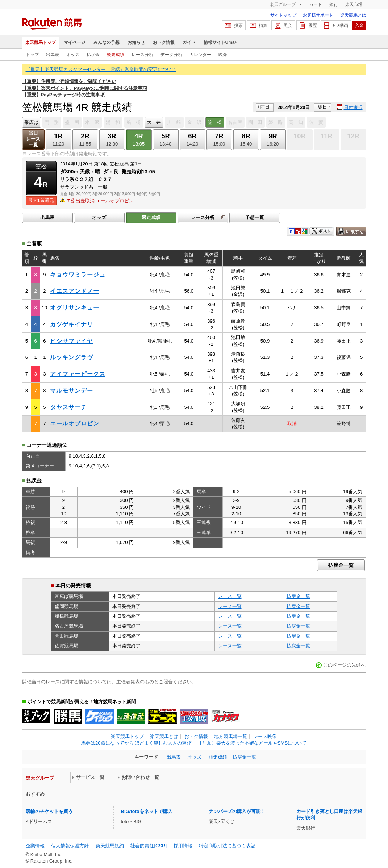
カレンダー (200, 55)
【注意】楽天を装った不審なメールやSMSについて (252, 743)
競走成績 (116, 55)
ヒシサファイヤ (72, 341)
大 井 (154, 122)
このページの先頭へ (344, 665)
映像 (223, 55)
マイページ (75, 42)
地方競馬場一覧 (231, 736)
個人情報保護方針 (70, 846)
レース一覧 (230, 596)
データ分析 (171, 55)
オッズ (73, 55)
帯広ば (31, 122)
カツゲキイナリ (72, 324)
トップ (32, 55)
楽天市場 (354, 4)
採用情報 (183, 846)
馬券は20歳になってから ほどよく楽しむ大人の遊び (136, 743)
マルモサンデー (72, 391)
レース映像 (265, 736)
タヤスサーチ (68, 407)
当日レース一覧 (33, 139)
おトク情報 (164, 42)
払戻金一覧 (341, 565)
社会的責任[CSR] (149, 846)
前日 (265, 107)
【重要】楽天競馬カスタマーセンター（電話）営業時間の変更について (101, 69)
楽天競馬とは (353, 15)
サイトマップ (283, 15)
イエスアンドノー (75, 291)
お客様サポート (318, 15)
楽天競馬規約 (110, 846)
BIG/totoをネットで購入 (147, 811)
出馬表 (53, 55)
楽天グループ (283, 4)
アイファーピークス (78, 374)
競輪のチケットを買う (49, 811)
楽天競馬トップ (41, 42)
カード (316, 4)
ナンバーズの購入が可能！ (237, 811)
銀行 (334, 4)
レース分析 (142, 55)
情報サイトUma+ (220, 42)
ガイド (189, 42)
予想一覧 (255, 217)
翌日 (322, 107)
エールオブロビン (75, 423)
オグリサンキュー (75, 308)
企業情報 (35, 846)
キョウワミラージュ (78, 275)
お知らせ (136, 42)
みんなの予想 (107, 42)
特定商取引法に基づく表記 (227, 846)
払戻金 (93, 55)
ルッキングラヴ (72, 357)
